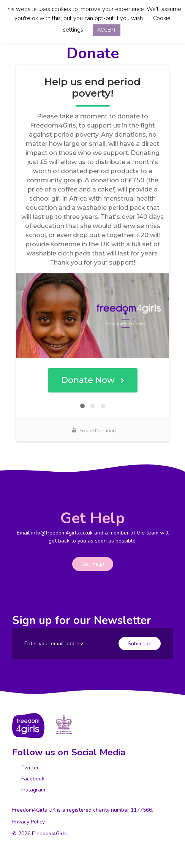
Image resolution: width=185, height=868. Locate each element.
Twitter (29, 768)
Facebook (32, 779)
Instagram (32, 790)
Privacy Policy (28, 822)
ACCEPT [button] (107, 30)
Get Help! (93, 564)
